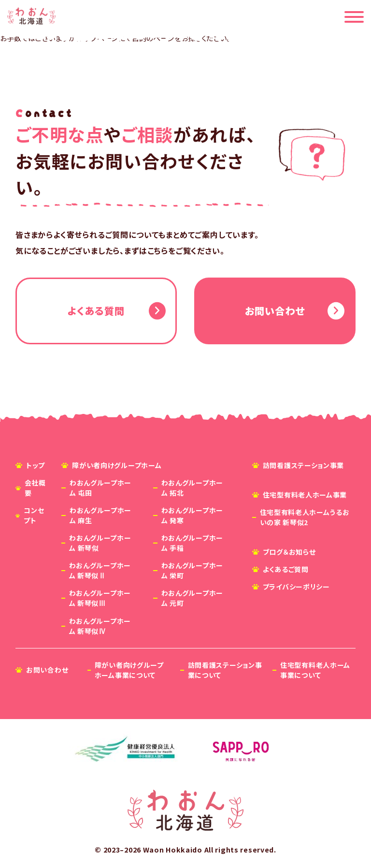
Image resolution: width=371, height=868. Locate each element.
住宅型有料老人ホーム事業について (315, 670)
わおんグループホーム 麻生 (100, 515)
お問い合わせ (275, 311)
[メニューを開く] (354, 17)
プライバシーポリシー (296, 587)
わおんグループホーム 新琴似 (100, 543)
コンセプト (34, 515)
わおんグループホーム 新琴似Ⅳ (100, 626)
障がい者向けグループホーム (117, 465)
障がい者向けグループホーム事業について (129, 670)
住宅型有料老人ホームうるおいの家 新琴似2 (305, 517)
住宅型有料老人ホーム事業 (305, 495)
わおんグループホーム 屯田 (100, 488)
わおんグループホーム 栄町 (192, 570)
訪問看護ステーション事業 (303, 465)
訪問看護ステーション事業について (225, 670)
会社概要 (35, 488)
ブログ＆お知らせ (289, 552)
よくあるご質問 (286, 569)
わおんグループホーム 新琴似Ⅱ (100, 570)
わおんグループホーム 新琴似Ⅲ (100, 598)
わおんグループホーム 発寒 (192, 515)
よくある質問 (96, 311)
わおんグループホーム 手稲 (192, 543)
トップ (36, 465)
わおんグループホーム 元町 (192, 598)
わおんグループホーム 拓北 (192, 488)
